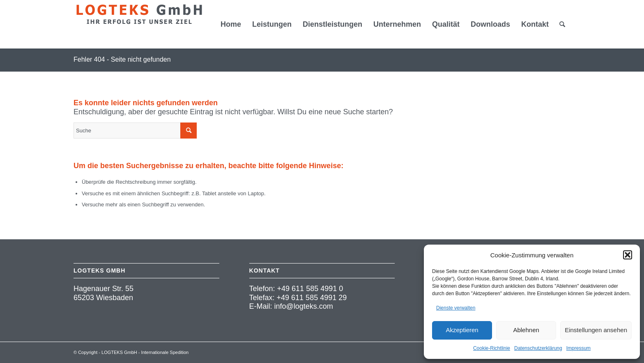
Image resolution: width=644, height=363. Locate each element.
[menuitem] (231, 24)
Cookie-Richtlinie (492, 348)
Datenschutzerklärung (538, 348)
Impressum (578, 348)
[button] (628, 255)
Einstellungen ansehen (596, 330)
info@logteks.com (304, 306)
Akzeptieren (462, 330)
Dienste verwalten (456, 308)
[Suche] (562, 24)
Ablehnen (526, 330)
